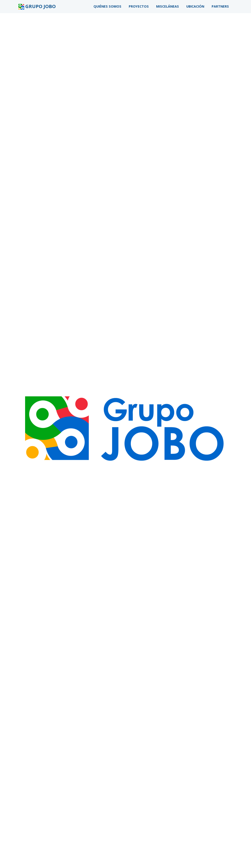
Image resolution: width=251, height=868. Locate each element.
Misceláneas (168, 6)
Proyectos (139, 6)
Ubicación (195, 6)
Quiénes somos (107, 6)
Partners (220, 6)
